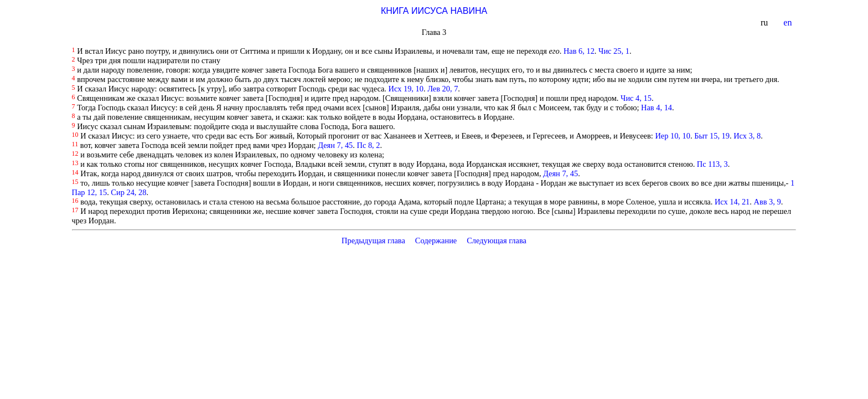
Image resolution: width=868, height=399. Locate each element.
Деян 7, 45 (335, 145)
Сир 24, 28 (128, 192)
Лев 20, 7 (443, 89)
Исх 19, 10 (406, 89)
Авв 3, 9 (768, 202)
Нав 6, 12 (579, 51)
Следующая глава (497, 241)
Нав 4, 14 (657, 108)
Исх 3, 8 (747, 136)
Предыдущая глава (373, 241)
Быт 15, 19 (712, 136)
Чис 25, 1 (614, 51)
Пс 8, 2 (369, 145)
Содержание (436, 241)
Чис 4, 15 (636, 98)
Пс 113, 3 (712, 164)
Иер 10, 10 (673, 136)
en (789, 22)
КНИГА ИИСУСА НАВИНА (434, 11)
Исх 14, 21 (732, 202)
